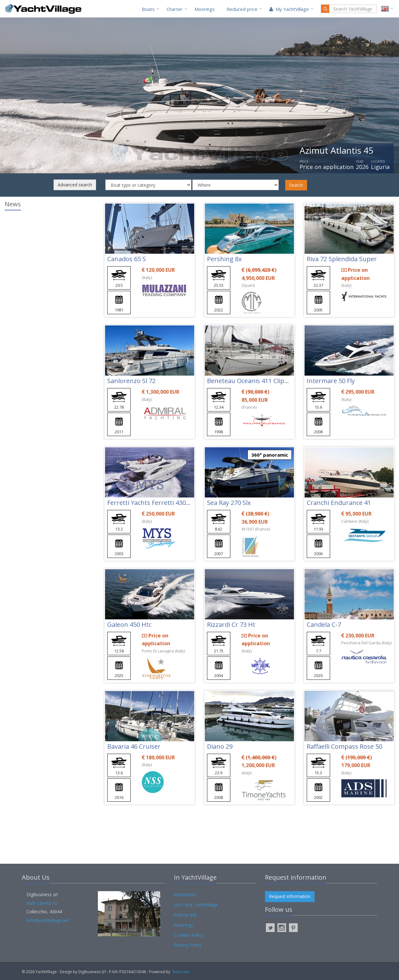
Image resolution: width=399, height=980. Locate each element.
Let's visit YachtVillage (196, 905)
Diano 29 (220, 746)
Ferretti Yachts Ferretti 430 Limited (158, 503)
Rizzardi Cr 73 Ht (231, 625)
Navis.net (181, 972)
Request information (290, 896)
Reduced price (242, 9)
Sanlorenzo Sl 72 (131, 381)
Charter (175, 9)
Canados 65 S (127, 259)
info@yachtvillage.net (48, 920)
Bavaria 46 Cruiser (134, 746)
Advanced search (75, 185)
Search (296, 185)
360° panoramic (270, 455)
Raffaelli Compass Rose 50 (344, 746)
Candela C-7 (324, 625)
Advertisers (185, 894)
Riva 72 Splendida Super (342, 259)
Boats (148, 9)
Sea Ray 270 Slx (229, 503)
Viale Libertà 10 (42, 903)
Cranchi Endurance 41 (339, 503)
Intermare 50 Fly (331, 381)
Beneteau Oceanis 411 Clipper (251, 381)
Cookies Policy (189, 935)
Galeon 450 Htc (129, 625)
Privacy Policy (188, 945)
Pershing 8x (224, 259)
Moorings (205, 9)
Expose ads (185, 915)
